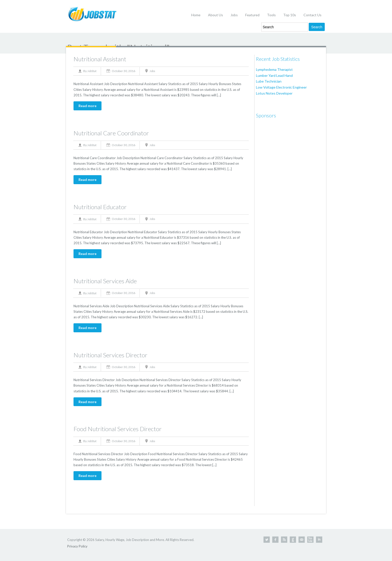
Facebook (275, 540)
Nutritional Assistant (100, 59)
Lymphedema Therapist (274, 69)
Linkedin (319, 540)
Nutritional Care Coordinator (111, 133)
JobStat (92, 71)
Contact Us (312, 15)
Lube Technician (269, 81)
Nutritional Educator (100, 207)
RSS (284, 540)
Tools (271, 15)
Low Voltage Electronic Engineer (281, 87)
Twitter (267, 540)
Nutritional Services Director (110, 355)
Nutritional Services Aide (105, 281)
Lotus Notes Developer (274, 93)
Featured (252, 15)
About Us (215, 15)
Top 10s (290, 15)
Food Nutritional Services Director (118, 429)
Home (196, 15)
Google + (293, 540)
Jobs (234, 15)
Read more (87, 106)
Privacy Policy (77, 546)
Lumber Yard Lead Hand (274, 75)
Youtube (310, 540)
